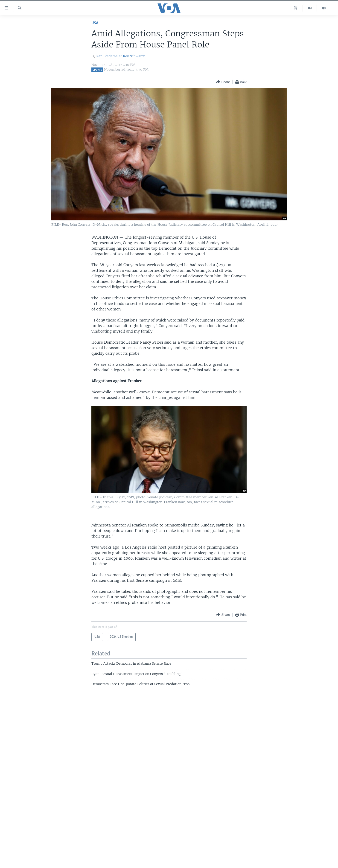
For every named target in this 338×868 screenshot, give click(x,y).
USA (95, 23)
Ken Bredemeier (109, 56)
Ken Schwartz (134, 56)
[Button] (223, 82)
